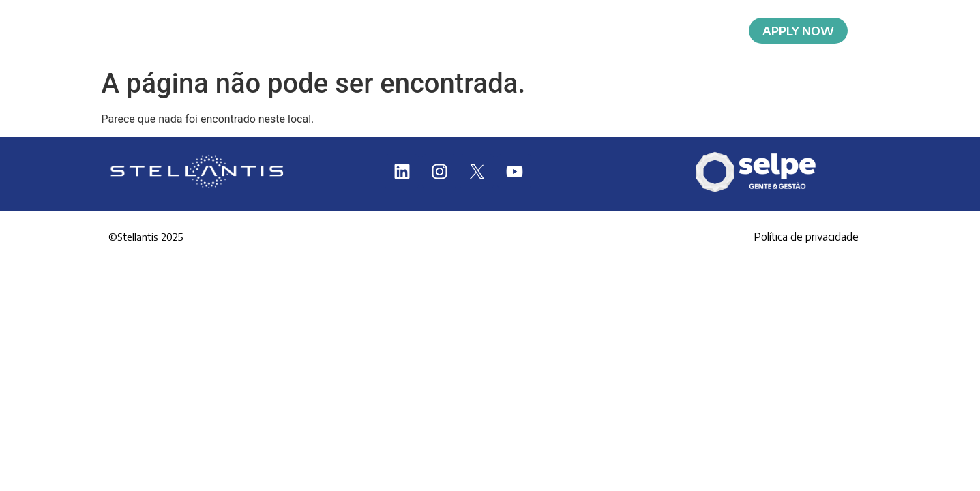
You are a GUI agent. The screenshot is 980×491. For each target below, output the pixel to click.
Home (284, 30)
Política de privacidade (806, 237)
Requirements (517, 30)
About (390, 30)
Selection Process (669, 30)
